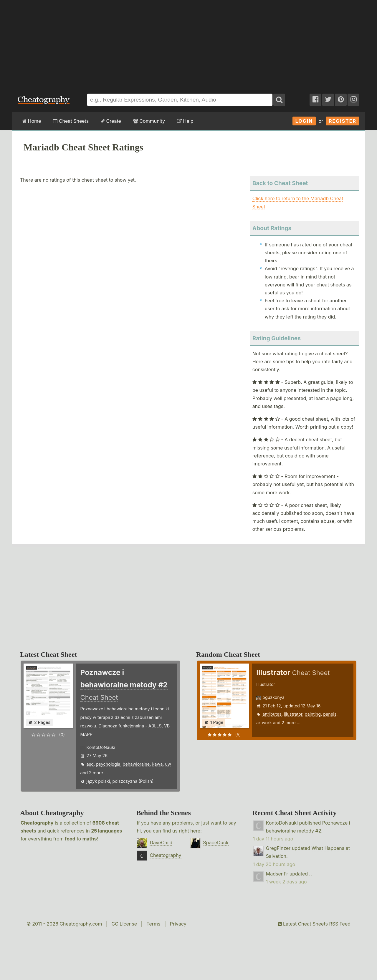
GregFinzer (278, 848)
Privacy (178, 924)
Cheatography (37, 823)
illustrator (293, 714)
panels (330, 714)
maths (90, 839)
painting (313, 714)
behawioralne (136, 764)
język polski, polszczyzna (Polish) (120, 781)
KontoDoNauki (101, 747)
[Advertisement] (188, 44)
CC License (124, 924)
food (70, 839)
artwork (264, 723)
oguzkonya (273, 697)
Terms (153, 924)
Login (304, 121)
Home (32, 121)
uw (168, 764)
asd (90, 764)
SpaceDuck (216, 843)
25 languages (106, 831)
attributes (272, 714)
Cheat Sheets (71, 121)
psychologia (108, 764)
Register (343, 121)
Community (149, 121)
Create (111, 121)
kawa (157, 764)
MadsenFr (277, 874)
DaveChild (161, 843)
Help (185, 121)
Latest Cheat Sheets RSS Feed (314, 924)
